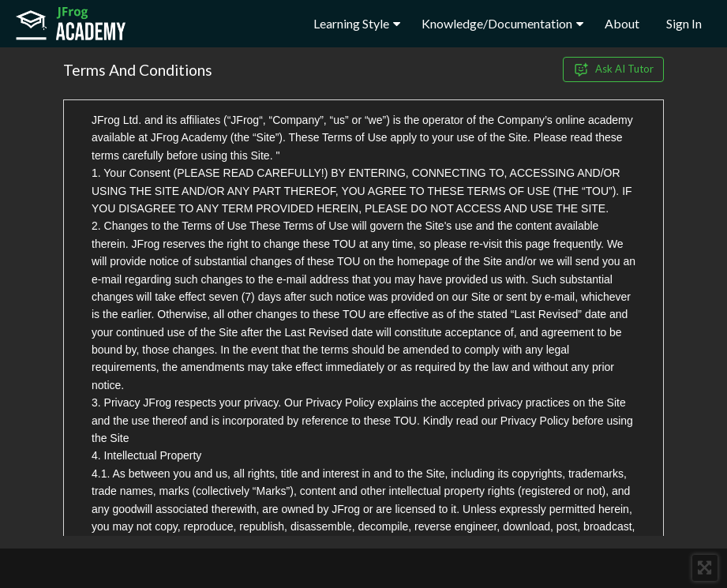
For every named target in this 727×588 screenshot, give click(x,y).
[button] (705, 567)
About (622, 23)
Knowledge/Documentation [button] (502, 24)
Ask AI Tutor (613, 69)
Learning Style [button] (357, 24)
